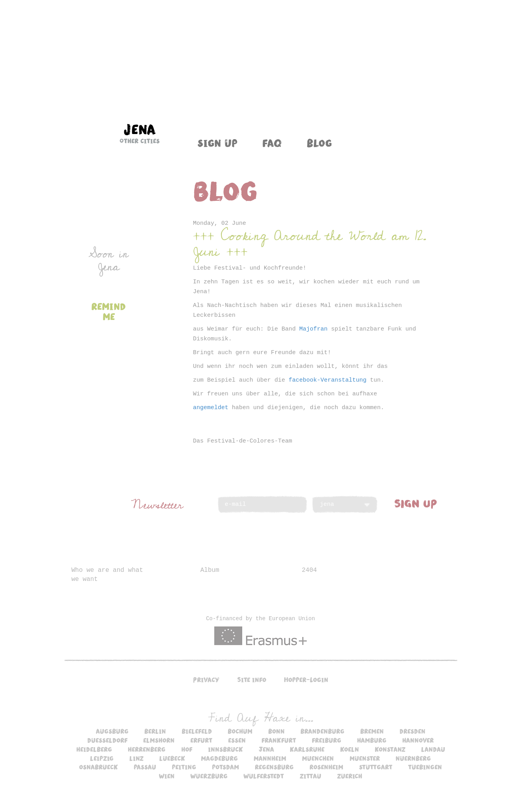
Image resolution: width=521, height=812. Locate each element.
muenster (365, 758)
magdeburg (219, 758)
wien (167, 776)
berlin (155, 731)
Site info (252, 680)
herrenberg (147, 749)
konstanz (390, 749)
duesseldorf (107, 740)
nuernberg (413, 758)
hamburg (372, 740)
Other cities (140, 141)
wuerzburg (209, 776)
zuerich (350, 776)
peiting (184, 767)
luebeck (172, 758)
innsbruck (226, 749)
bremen (372, 731)
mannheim (270, 758)
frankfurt (279, 740)
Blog (319, 143)
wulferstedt (264, 776)
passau (145, 767)
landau (433, 749)
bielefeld (197, 731)
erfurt (201, 740)
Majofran (313, 329)
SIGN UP (416, 503)
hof (187, 749)
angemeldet (211, 408)
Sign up (217, 143)
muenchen (318, 758)
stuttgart (376, 767)
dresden (412, 731)
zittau (310, 776)
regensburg (274, 767)
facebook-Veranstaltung (328, 380)
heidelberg (94, 749)
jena (266, 749)
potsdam (226, 767)
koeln (350, 749)
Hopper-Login (306, 680)
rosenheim (326, 767)
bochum (240, 731)
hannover (418, 740)
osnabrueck (98, 767)
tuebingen (425, 767)
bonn (276, 731)
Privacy (206, 680)
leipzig (102, 758)
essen (237, 740)
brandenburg (322, 731)
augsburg (112, 731)
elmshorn (159, 740)
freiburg (327, 740)
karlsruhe (307, 749)
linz (136, 758)
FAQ (272, 143)
